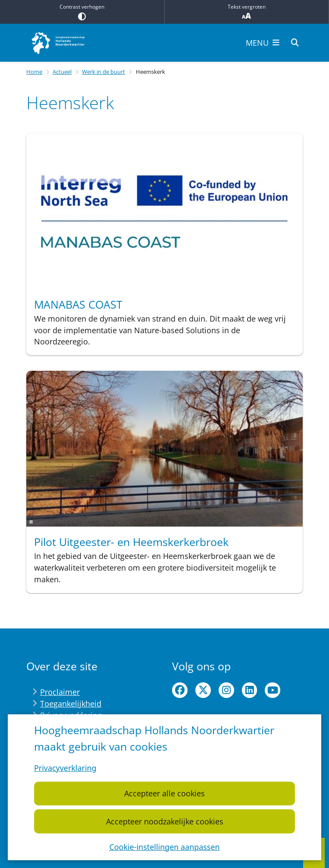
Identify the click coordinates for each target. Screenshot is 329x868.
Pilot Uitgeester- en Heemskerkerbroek (131, 542)
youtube (273, 690)
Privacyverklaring (65, 768)
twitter (203, 690)
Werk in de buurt (103, 72)
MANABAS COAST (78, 304)
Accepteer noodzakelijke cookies (164, 821)
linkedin (250, 690)
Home (34, 72)
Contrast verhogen (82, 12)
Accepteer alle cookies (164, 793)
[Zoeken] (295, 42)
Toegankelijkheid (71, 704)
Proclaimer (60, 692)
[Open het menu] (263, 43)
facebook (180, 690)
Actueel (62, 72)
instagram (226, 690)
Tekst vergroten (247, 12)
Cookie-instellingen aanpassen (164, 846)
